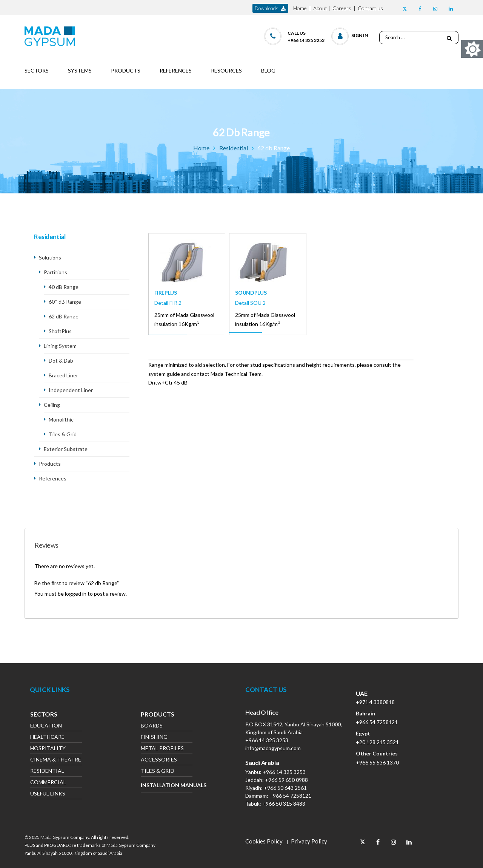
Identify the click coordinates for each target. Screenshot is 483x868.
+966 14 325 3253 (267, 740)
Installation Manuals (167, 785)
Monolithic (61, 419)
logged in (76, 594)
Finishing (154, 737)
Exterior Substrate (66, 449)
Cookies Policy (264, 841)
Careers (342, 8)
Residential (234, 148)
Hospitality (48, 749)
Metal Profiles (162, 749)
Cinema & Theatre (56, 760)
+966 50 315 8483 (284, 804)
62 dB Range (64, 316)
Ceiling (52, 405)
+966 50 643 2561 (285, 788)
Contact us (370, 8)
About (320, 8)
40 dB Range (64, 287)
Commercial (48, 783)
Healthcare (47, 737)
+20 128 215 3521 (377, 742)
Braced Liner (63, 375)
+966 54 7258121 (290, 796)
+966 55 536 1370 (377, 762)
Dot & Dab (61, 361)
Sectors (44, 715)
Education (46, 726)
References (53, 478)
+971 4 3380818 (375, 702)
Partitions (55, 272)
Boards (152, 726)
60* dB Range (65, 302)
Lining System (60, 346)
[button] (350, 35)
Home (300, 8)
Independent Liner (71, 390)
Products (50, 464)
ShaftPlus (60, 331)
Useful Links (48, 794)
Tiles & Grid (63, 434)
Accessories (159, 760)
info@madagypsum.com (273, 748)
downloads (270, 8)
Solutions (50, 257)
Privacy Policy (309, 841)
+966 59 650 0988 (286, 780)
